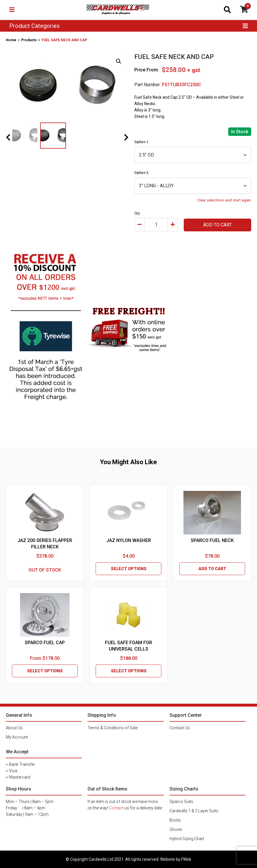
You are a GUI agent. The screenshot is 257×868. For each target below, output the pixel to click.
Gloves (176, 829)
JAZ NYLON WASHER (129, 540)
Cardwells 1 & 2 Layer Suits (194, 811)
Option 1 (141, 142)
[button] (119, 61)
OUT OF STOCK (45, 570)
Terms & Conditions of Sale (113, 728)
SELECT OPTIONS (129, 569)
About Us (14, 728)
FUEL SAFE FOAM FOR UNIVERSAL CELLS (128, 646)
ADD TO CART (217, 225)
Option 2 (141, 173)
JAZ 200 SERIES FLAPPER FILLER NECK (45, 544)
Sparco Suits (181, 802)
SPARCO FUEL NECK (212, 540)
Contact (116, 808)
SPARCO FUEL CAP (45, 643)
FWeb (186, 859)
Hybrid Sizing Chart (187, 839)
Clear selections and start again (224, 200)
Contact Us (180, 728)
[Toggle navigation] (12, 10)
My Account (17, 737)
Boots (175, 820)
